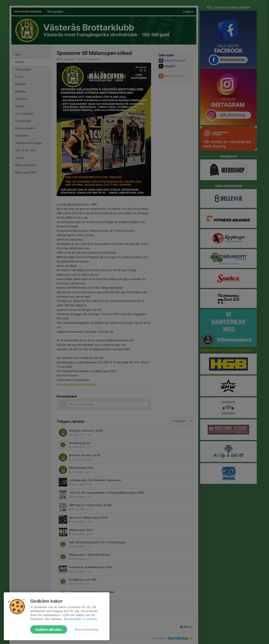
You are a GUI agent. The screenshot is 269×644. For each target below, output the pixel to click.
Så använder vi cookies (80, 619)
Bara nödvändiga (87, 629)
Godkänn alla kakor (49, 629)
